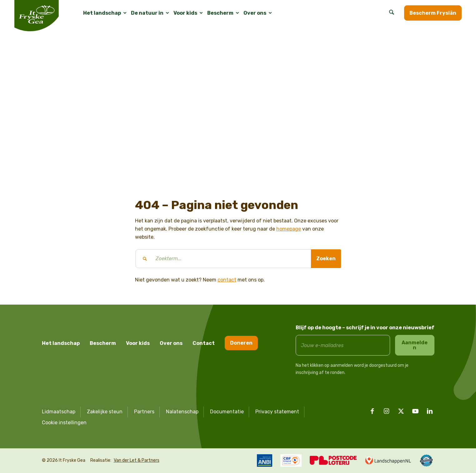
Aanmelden (415, 345)
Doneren (241, 343)
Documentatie (227, 412)
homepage (289, 229)
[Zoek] (392, 13)
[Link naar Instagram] (387, 411)
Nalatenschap (182, 412)
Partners (144, 412)
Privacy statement (277, 412)
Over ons (171, 343)
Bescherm (103, 343)
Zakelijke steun (105, 412)
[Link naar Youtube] (415, 411)
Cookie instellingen (64, 423)
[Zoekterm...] (238, 259)
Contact (204, 343)
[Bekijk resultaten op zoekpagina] (326, 259)
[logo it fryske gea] (37, 16)
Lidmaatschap (59, 412)
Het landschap (61, 343)
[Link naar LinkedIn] (430, 411)
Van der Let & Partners (137, 460)
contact (227, 280)
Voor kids (138, 343)
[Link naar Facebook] (372, 411)
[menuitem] (102, 13)
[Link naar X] (401, 411)
